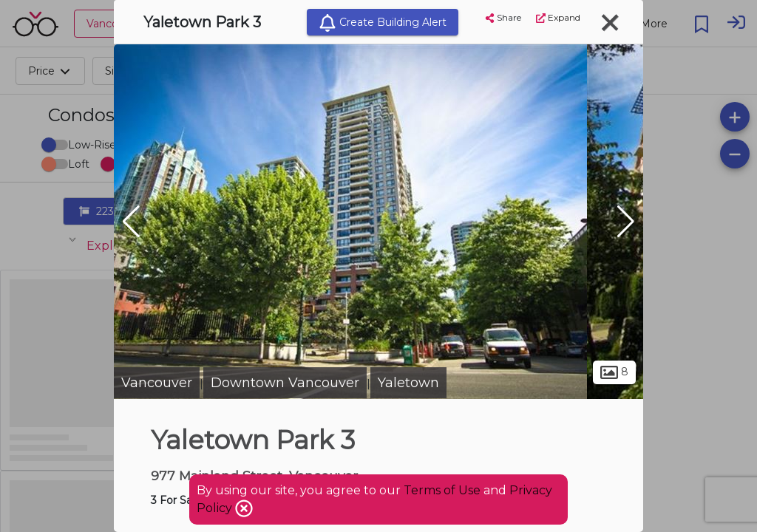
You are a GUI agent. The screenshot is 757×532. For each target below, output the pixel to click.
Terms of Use (442, 490)
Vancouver (157, 383)
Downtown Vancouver (285, 383)
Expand (558, 17)
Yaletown (408, 383)
